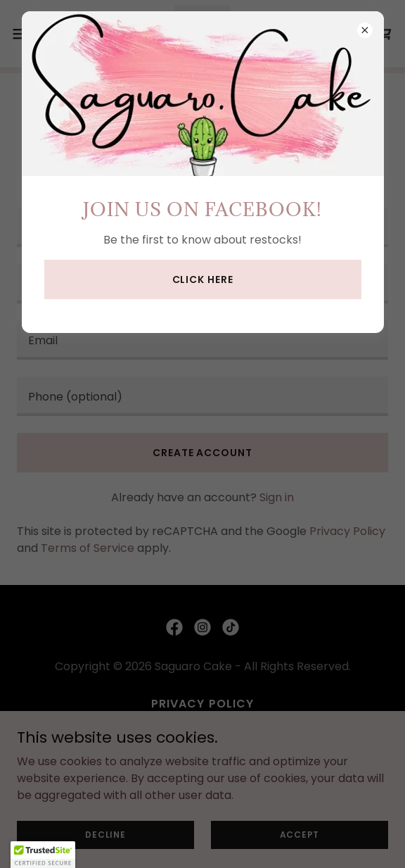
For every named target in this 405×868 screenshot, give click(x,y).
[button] (43, 855)
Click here (203, 279)
